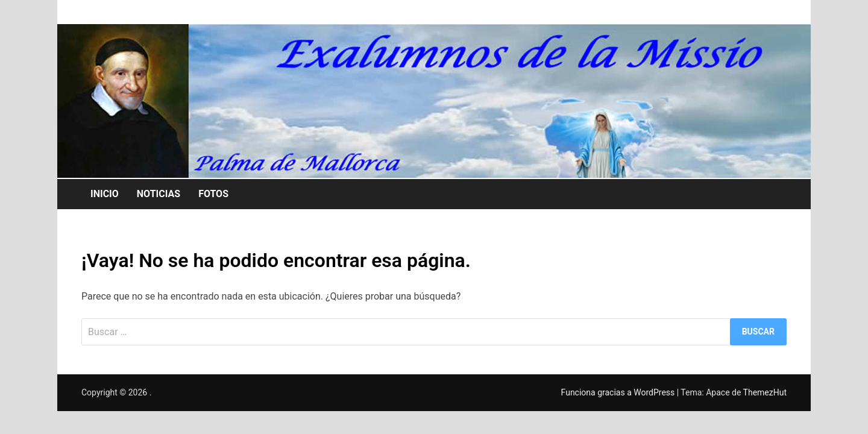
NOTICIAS (159, 194)
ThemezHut (765, 392)
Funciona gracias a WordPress (619, 392)
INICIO (105, 194)
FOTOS (213, 194)
